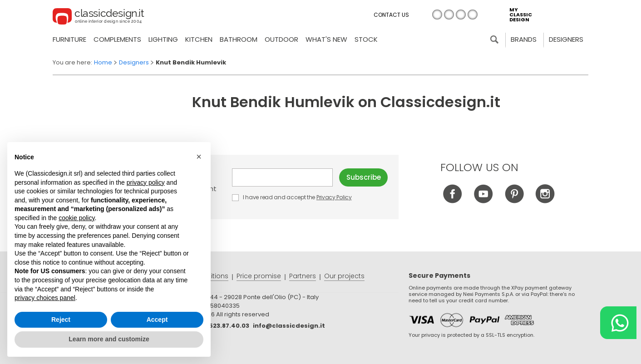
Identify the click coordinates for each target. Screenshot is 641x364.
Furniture (69, 39)
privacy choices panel (45, 298)
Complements (117, 39)
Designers (566, 39)
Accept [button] (157, 320)
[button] (199, 157)
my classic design (521, 15)
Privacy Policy (334, 197)
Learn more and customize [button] (109, 339)
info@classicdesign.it (289, 326)
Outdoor (281, 39)
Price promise (259, 276)
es (473, 15)
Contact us (391, 15)
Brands (524, 39)
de (461, 15)
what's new (326, 39)
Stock (366, 39)
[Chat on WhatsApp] (618, 323)
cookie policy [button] (76, 218)
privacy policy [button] (146, 182)
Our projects (344, 276)
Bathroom (239, 39)
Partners (303, 276)
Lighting (163, 39)
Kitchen (199, 39)
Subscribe (364, 177)
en (449, 15)
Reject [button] (61, 320)
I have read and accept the (292, 197)
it (437, 15)
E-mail (282, 177)
